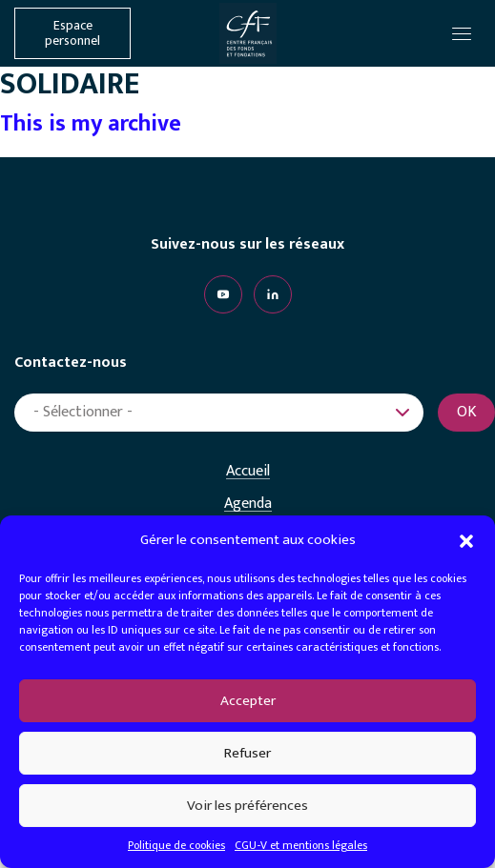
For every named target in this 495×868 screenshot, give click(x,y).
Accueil (248, 472)
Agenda (248, 504)
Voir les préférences (247, 806)
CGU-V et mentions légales (301, 845)
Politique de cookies (176, 845)
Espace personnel (72, 33)
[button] (466, 540)
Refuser (247, 753)
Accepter (248, 701)
